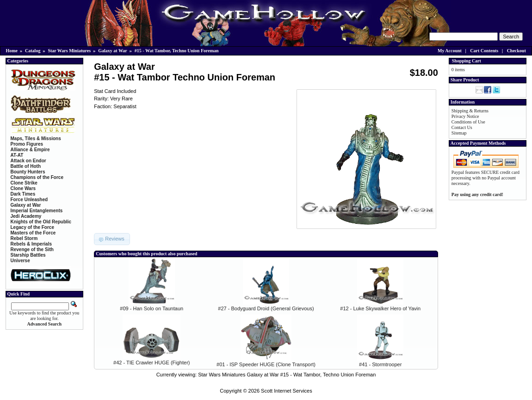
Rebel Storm (24, 238)
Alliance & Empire (30, 150)
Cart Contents (484, 51)
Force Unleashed (29, 200)
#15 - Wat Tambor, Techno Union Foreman (177, 51)
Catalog (33, 51)
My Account (450, 51)
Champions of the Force (37, 177)
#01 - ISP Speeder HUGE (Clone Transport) (266, 364)
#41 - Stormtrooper (380, 364)
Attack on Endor (28, 161)
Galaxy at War (113, 51)
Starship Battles (28, 255)
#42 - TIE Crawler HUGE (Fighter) (152, 363)
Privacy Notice (465, 116)
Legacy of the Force (32, 227)
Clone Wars (23, 188)
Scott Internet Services (287, 391)
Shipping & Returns (470, 111)
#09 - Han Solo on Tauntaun (152, 308)
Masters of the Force (33, 233)
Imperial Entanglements (37, 211)
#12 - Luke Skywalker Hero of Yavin (380, 308)
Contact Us (462, 127)
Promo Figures (27, 144)
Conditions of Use (468, 122)
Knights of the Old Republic (41, 222)
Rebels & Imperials (31, 244)
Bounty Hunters (28, 172)
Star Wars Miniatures (69, 51)
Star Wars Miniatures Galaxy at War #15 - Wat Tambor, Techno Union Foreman (287, 375)
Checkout (517, 51)
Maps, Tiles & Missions (36, 138)
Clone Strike (24, 183)
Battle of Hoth (26, 166)
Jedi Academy (26, 216)
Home (12, 51)
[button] (112, 239)
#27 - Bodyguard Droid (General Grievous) (266, 308)
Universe (20, 261)
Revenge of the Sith (32, 249)
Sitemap (459, 133)
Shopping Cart (467, 61)
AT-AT (17, 155)
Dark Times (23, 194)
